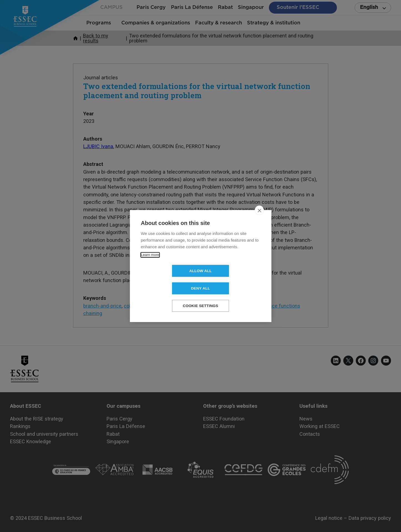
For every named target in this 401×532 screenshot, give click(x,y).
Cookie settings (201, 297)
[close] (259, 219)
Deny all (232, 280)
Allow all (169, 280)
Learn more (150, 264)
